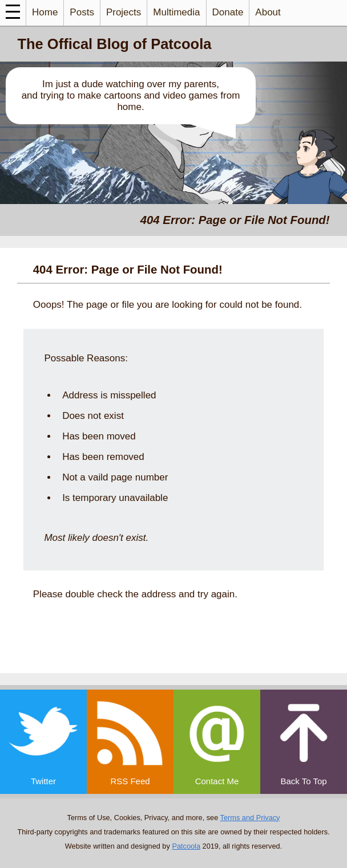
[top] (304, 742)
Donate (228, 12)
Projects (124, 12)
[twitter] (43, 742)
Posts (82, 12)
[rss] (130, 742)
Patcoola (186, 846)
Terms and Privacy (250, 818)
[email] (217, 742)
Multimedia (176, 12)
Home (45, 12)
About (268, 12)
